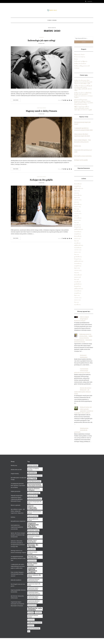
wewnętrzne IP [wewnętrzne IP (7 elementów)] (31, 625)
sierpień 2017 (78, 293)
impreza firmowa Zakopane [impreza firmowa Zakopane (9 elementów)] (34, 489)
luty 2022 (77, 222)
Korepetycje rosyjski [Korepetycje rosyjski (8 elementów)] (33, 530)
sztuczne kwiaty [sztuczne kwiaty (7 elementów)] (31, 620)
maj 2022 (76, 216)
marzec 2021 (77, 238)
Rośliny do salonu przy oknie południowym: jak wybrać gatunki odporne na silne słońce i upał (83, 82)
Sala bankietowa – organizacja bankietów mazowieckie (17, 527)
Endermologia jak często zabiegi (41, 40)
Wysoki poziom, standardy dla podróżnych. (81, 430)
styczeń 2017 (77, 304)
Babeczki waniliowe (16, 580)
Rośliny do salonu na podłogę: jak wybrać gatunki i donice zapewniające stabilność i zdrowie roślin (83, 88)
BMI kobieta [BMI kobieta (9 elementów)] (32, 473)
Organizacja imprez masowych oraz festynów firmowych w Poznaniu (18, 604)
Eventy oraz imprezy (41, 108)
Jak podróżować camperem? (18, 521)
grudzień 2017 (78, 284)
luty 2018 (77, 279)
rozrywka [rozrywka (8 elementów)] (31, 613)
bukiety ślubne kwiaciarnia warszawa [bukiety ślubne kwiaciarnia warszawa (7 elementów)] (35, 476)
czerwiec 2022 (78, 213)
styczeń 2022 (77, 225)
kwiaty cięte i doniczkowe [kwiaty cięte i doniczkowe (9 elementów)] (32, 541)
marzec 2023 (77, 207)
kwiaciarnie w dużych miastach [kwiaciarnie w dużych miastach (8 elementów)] (34, 537)
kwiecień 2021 (78, 236)
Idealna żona (78, 146)
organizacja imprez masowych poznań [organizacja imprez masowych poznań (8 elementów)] (33, 597)
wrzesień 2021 (78, 232)
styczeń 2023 (77, 211)
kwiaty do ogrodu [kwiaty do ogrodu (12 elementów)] (33, 546)
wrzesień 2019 (78, 263)
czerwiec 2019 (78, 270)
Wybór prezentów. (16, 491)
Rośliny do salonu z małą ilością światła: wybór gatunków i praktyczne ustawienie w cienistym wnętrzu (83, 95)
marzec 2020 (77, 252)
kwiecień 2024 (78, 195)
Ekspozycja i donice (79, 54)
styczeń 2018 (77, 282)
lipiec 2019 (77, 268)
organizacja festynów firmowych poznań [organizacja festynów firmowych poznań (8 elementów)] (34, 580)
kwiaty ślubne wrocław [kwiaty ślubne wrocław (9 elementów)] (33, 564)
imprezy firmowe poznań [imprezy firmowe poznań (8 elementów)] (35, 499)
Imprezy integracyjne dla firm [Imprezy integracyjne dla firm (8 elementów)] (35, 502)
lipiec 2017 (77, 295)
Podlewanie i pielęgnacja (81, 61)
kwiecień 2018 (78, 275)
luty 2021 (77, 241)
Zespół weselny (15, 474)
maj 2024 (77, 193)
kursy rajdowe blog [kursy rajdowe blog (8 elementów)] (33, 533)
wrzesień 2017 (78, 291)
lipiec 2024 (77, 191)
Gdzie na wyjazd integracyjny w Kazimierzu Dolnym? (81, 319)
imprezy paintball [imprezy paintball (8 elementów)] (33, 516)
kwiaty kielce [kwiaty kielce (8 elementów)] (32, 549)
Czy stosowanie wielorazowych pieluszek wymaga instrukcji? (82, 371)
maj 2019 (77, 273)
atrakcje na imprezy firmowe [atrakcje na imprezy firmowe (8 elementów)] (33, 469)
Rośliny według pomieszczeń (82, 66)
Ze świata (41, 37)
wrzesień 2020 (78, 247)
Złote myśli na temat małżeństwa (83, 156)
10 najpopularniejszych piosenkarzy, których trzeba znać (18, 558)
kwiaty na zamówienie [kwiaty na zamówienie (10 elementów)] (33, 557)
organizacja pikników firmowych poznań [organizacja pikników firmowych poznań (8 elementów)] (34, 602)
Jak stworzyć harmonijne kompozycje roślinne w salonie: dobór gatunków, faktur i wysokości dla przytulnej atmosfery (84, 102)
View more (16, 100)
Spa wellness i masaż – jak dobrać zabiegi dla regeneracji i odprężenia (18, 511)
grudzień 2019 (78, 257)
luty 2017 (77, 302)
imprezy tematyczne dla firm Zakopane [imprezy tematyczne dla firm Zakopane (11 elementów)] (33, 525)
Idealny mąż (14, 465)
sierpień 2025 (78, 186)
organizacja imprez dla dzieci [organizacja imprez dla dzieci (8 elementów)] (34, 584)
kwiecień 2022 (78, 218)
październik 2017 (79, 288)
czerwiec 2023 (78, 200)
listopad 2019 (78, 259)
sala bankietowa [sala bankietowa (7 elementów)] (38, 613)
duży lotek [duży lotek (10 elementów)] (32, 478)
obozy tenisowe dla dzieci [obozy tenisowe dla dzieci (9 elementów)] (34, 576)
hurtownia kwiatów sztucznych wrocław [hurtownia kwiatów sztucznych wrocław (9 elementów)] (35, 485)
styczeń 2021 (77, 243)
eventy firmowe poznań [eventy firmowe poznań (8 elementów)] (34, 481)
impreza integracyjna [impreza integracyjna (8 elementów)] (34, 493)
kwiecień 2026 (78, 184)
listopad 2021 (78, 227)
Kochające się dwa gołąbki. (41, 180)
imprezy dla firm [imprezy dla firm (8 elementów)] (32, 496)
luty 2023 (77, 209)
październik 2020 (79, 245)
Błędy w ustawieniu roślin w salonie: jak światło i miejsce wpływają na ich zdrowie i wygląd (83, 108)
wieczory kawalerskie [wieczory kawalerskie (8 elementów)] (34, 628)
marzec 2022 (77, 220)
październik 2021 (79, 229)
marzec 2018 (77, 277)
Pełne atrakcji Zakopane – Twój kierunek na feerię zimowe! (18, 574)
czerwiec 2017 (78, 298)
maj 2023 (76, 202)
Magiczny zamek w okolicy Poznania (41, 111)
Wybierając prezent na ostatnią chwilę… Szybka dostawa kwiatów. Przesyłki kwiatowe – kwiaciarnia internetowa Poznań (83, 338)
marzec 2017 (77, 300)
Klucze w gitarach (16, 505)
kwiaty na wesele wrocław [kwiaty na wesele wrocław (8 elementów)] (33, 553)
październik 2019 (79, 261)
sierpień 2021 (78, 234)
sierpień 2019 (78, 266)
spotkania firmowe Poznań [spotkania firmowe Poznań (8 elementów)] (33, 616)
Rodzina (13, 517)
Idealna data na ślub (16, 469)
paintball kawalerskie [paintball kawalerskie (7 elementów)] (32, 605)
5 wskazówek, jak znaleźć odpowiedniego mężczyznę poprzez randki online (18, 566)
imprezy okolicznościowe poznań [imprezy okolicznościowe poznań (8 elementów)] (35, 512)
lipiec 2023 (77, 197)
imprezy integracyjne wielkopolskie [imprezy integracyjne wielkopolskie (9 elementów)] (33, 507)
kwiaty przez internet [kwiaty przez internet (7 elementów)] (32, 561)
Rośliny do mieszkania (80, 63)
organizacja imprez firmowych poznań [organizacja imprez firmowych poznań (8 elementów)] (33, 589)
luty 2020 (77, 254)
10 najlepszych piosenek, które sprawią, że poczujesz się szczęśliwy (18, 485)
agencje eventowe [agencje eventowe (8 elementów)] (33, 466)
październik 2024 (79, 188)
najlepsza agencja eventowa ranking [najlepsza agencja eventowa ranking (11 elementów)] (33, 570)
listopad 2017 (78, 286)
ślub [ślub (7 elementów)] (29, 631)
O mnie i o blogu (52, 20)
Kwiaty (76, 59)
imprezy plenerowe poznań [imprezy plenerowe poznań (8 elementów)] (33, 520)
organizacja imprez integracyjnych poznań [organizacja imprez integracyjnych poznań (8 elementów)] (34, 593)
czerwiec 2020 (78, 250)
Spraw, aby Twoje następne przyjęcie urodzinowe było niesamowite (18, 535)
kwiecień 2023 (78, 204)
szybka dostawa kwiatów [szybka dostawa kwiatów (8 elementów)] (35, 623)
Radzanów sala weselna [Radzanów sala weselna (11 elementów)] (35, 609)
